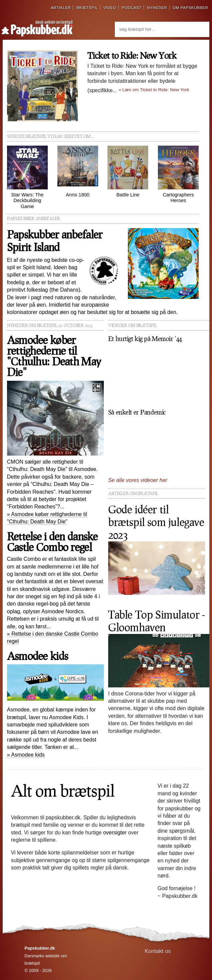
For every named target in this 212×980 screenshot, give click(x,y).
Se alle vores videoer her (138, 480)
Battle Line (128, 171)
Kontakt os (158, 951)
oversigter (115, 833)
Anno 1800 (78, 171)
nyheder (157, 8)
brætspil (87, 8)
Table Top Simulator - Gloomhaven (157, 621)
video (110, 8)
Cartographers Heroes (178, 174)
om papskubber (190, 8)
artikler (61, 8)
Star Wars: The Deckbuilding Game (27, 177)
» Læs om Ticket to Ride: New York (154, 90)
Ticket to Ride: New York (132, 55)
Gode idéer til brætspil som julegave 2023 (156, 522)
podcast (132, 8)
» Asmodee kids (26, 755)
